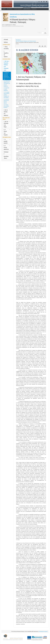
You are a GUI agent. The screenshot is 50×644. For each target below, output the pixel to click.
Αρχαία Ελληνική (27, 9)
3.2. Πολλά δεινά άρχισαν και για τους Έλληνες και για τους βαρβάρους (7, 83)
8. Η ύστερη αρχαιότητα (7, 147)
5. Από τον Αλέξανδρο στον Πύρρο (7, 124)
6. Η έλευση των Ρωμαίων (7, 132)
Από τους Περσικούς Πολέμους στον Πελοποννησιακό (26, 41)
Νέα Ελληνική (10, 9)
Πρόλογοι (6, 42)
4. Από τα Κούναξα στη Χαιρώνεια (7, 113)
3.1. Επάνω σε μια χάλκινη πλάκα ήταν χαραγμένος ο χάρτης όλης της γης (7, 76)
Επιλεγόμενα (6, 153)
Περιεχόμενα (18, 40)
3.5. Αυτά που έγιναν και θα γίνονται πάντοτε (6, 101)
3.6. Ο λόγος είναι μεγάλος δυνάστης (6, 106)
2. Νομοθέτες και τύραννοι (7, 54)
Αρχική (4, 9)
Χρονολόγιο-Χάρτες (6, 157)
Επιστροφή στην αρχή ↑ (43, 631)
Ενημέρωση (34, 9)
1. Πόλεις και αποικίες (7, 48)
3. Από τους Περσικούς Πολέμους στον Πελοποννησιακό (7, 66)
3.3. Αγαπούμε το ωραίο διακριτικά (6, 89)
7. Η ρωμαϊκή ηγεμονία (7, 141)
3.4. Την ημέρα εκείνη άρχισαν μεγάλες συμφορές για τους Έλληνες (7, 95)
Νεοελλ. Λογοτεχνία (18, 9)
